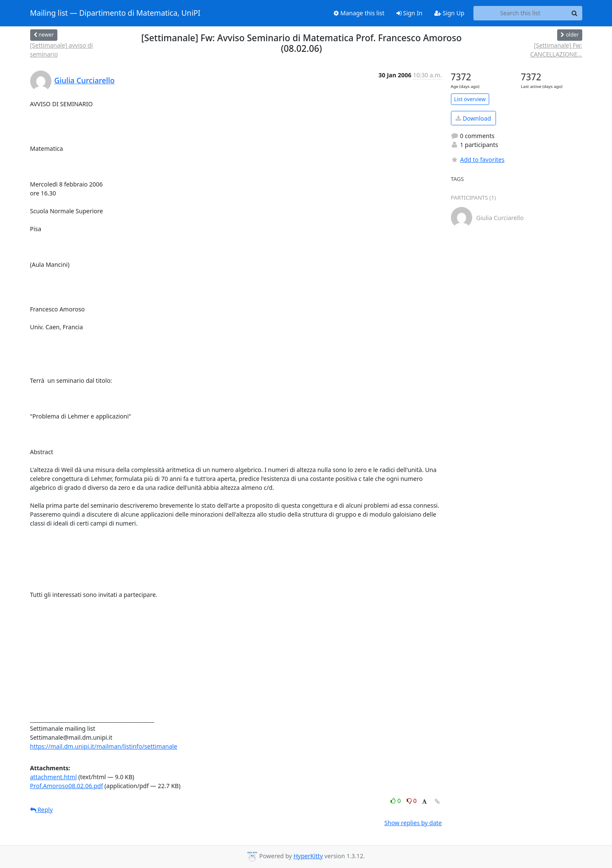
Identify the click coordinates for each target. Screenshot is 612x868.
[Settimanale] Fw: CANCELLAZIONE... (556, 50)
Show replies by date (413, 823)
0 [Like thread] (396, 801)
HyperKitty (308, 856)
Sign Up (449, 13)
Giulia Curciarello (85, 80)
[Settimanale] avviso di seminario (62, 50)
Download (473, 118)
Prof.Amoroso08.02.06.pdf (67, 786)
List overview (470, 99)
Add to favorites (478, 160)
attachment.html (54, 777)
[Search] (575, 13)
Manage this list (359, 13)
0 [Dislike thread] (412, 801)
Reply (42, 810)
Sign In (409, 13)
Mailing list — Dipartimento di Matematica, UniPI (115, 13)
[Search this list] (520, 13)
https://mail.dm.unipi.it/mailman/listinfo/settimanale (104, 746)
